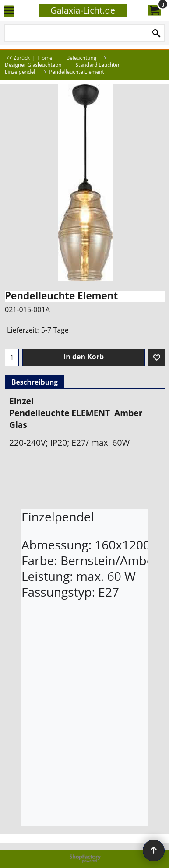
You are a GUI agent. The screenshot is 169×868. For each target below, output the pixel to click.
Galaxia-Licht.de (83, 10)
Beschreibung (35, 382)
